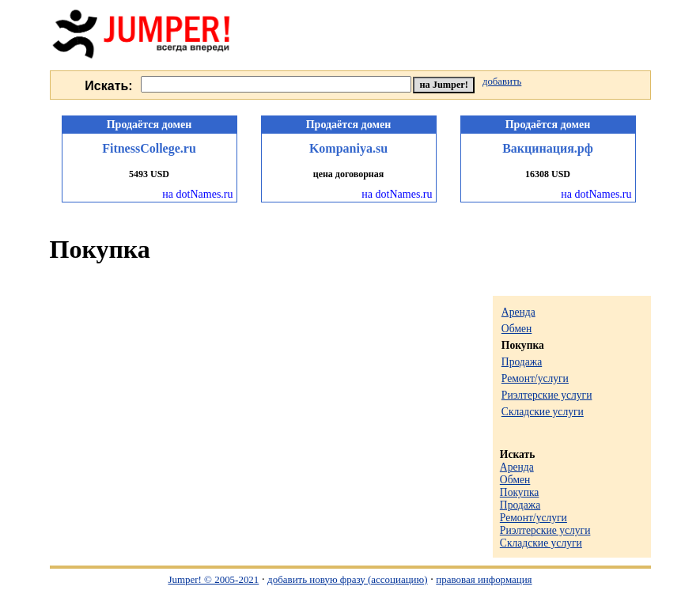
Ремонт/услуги (535, 378)
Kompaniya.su (348, 148)
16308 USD (548, 174)
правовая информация (484, 579)
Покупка (520, 492)
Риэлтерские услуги (547, 395)
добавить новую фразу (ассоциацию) (347, 579)
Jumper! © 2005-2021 (213, 579)
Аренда (518, 312)
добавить (502, 81)
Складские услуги (543, 412)
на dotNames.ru (197, 194)
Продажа (522, 362)
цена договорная (349, 174)
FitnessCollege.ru (149, 148)
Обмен (517, 329)
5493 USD (149, 174)
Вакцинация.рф (548, 148)
